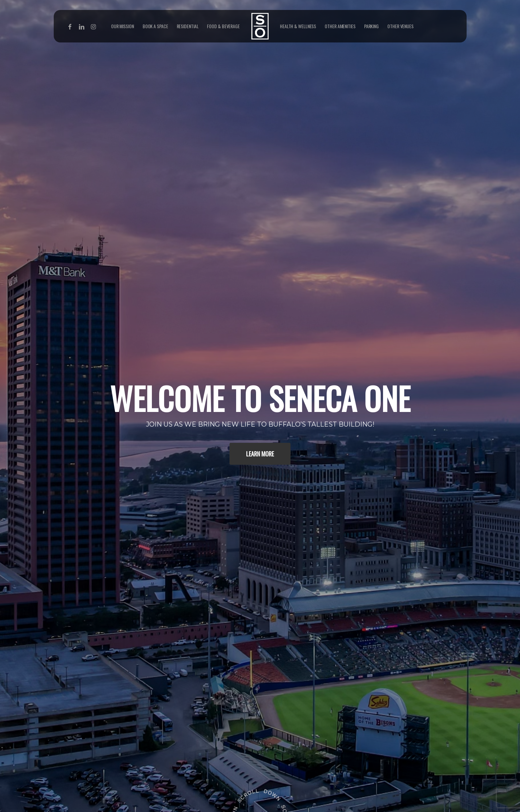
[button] (260, 454)
